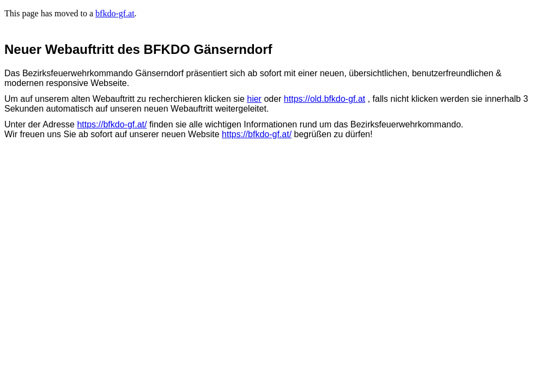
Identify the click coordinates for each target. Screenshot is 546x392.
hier (254, 99)
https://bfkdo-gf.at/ (112, 124)
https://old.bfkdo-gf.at (324, 99)
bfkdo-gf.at (115, 13)
